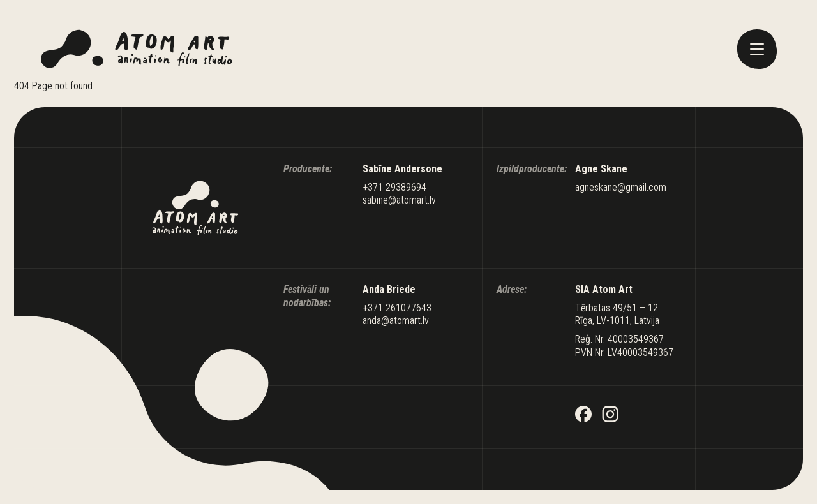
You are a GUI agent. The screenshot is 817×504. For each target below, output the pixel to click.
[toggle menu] (757, 49)
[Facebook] (583, 416)
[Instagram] (610, 416)
